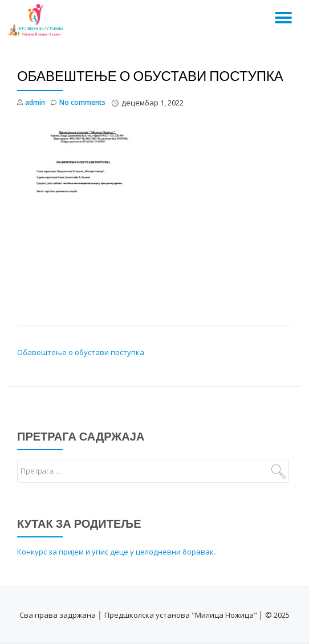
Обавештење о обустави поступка (81, 352)
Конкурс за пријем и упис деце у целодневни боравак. (116, 552)
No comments (78, 103)
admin (35, 102)
